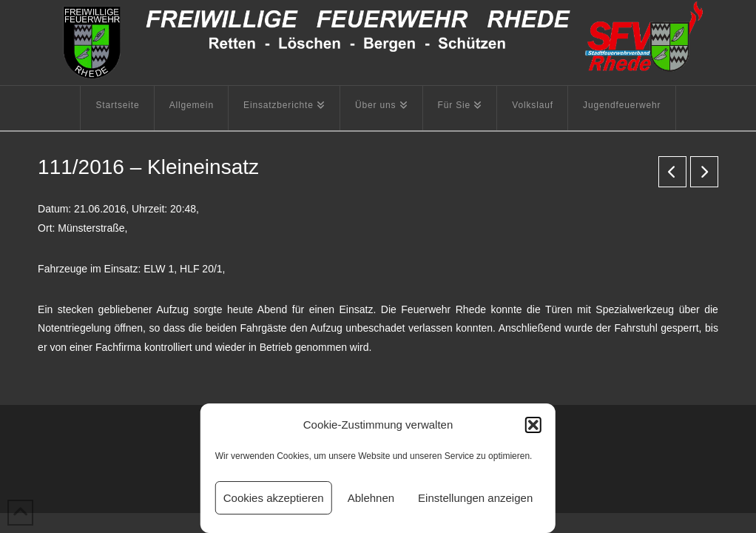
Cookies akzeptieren (274, 498)
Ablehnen (371, 498)
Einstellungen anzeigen (475, 498)
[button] (533, 425)
